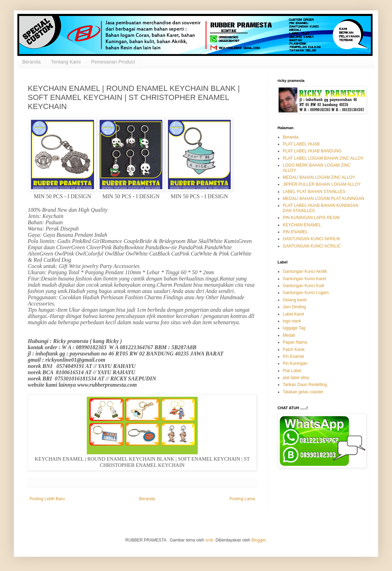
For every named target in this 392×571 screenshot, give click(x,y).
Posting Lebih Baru (47, 499)
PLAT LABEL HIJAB (301, 144)
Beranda (31, 62)
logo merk (292, 321)
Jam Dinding (294, 307)
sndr (209, 540)
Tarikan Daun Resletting (305, 385)
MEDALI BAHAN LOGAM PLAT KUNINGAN (323, 199)
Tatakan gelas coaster (303, 392)
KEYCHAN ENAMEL (302, 225)
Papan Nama (295, 342)
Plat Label (292, 371)
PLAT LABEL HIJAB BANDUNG (312, 151)
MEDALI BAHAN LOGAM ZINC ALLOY (319, 177)
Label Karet (293, 314)
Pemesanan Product (113, 62)
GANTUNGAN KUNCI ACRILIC (312, 246)
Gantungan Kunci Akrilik (305, 271)
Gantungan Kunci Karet (304, 279)
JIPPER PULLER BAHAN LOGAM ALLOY (322, 184)
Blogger (259, 540)
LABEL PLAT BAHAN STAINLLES (314, 192)
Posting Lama (242, 499)
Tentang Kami (66, 62)
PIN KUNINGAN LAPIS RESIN (311, 218)
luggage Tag (294, 328)
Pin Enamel (293, 356)
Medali (289, 335)
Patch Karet (294, 350)
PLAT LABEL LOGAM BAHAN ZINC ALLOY (323, 158)
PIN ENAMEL (295, 232)
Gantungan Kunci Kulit (303, 286)
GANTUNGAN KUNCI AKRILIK (312, 239)
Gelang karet (295, 300)
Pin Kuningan (295, 363)
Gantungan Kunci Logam (306, 293)
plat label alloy (296, 378)
